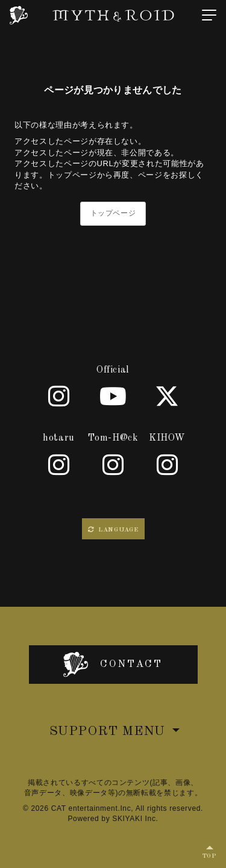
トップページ (113, 213)
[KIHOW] (168, 465)
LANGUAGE (113, 530)
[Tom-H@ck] (113, 465)
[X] (168, 396)
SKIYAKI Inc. (135, 819)
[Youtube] (113, 396)
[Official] (59, 396)
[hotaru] (59, 465)
